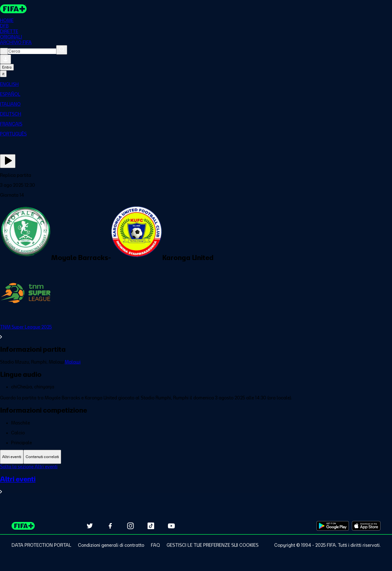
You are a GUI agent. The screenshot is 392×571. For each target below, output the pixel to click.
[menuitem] (196, 84)
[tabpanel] (196, 482)
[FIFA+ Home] (13, 9)
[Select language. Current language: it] (3, 74)
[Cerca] (62, 50)
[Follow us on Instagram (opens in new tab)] (130, 526)
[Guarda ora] (8, 161)
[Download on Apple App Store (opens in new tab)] (366, 526)
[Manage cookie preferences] (213, 545)
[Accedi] (6, 59)
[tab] (12, 457)
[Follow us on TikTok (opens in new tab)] (151, 526)
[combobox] (32, 51)
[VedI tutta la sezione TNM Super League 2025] (196, 332)
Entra (7, 67)
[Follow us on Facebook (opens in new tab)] (110, 526)
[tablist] (196, 457)
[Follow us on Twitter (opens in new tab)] (90, 526)
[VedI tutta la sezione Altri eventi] (196, 485)
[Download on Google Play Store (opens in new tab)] (333, 526)
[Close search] (4, 51)
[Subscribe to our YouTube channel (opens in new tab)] (171, 526)
